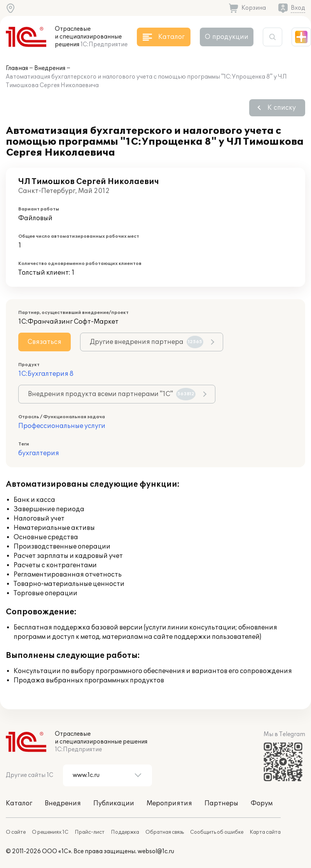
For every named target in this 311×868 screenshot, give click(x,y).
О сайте (16, 832)
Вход (298, 8)
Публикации (114, 803)
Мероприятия (169, 803)
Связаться (45, 342)
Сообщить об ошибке (217, 832)
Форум (262, 803)
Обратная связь (165, 832)
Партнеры (221, 803)
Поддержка (125, 832)
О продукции (227, 37)
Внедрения (50, 68)
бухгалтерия (39, 453)
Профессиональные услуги (62, 426)
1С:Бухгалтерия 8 (46, 374)
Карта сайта (265, 832)
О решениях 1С (50, 832)
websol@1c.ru (156, 851)
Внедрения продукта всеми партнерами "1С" (112, 394)
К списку (282, 108)
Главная (17, 68)
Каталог (19, 803)
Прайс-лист (90, 832)
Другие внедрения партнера (147, 342)
